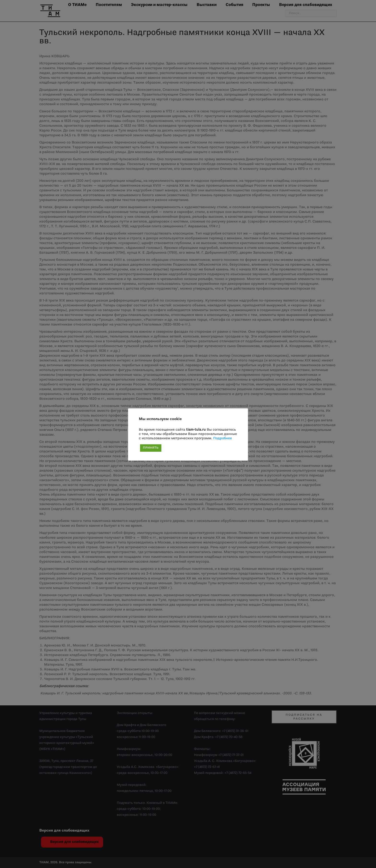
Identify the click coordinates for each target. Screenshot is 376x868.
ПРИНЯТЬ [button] (151, 448)
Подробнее (223, 438)
